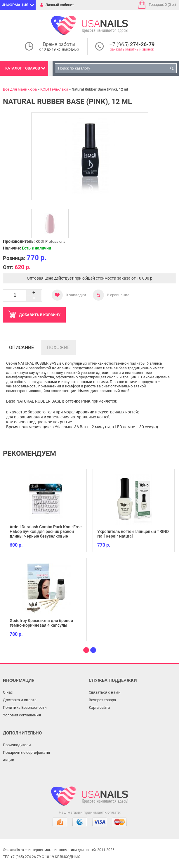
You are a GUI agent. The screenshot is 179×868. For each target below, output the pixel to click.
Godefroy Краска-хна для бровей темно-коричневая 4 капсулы (41, 623)
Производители (17, 745)
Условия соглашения (22, 715)
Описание (21, 348)
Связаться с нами (105, 692)
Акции (9, 760)
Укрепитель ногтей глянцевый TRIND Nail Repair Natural (133, 534)
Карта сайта (99, 707)
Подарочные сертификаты (26, 752)
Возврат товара (102, 700)
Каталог (23, 68)
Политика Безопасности (25, 707)
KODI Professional (51, 241)
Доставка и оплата (20, 700)
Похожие (58, 348)
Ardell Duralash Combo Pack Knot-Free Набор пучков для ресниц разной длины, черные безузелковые (46, 531)
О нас (8, 692)
